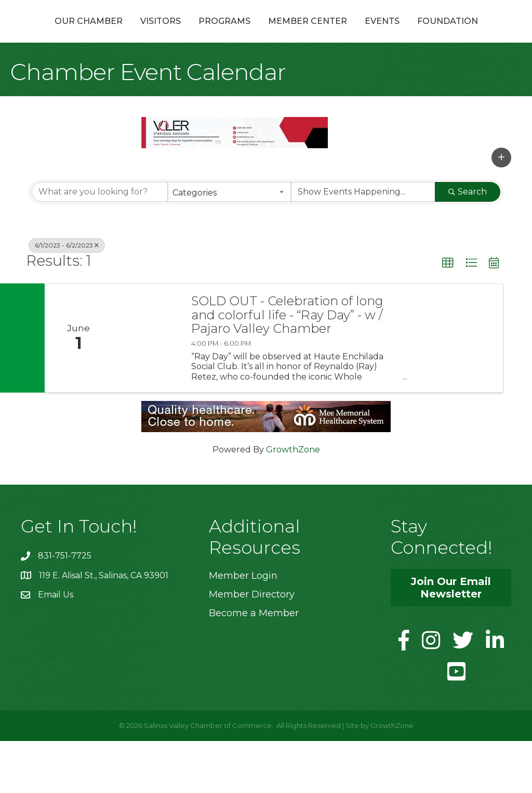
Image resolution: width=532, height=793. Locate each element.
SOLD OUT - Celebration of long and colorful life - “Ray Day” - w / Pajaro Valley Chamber (287, 367)
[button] (501, 210)
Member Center (402, 33)
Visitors (144, 33)
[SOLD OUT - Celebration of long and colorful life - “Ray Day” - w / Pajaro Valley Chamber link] (147, 390)
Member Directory (252, 646)
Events (477, 33)
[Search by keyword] (100, 244)
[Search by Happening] (363, 244)
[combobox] (229, 244)
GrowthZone (293, 502)
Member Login (243, 628)
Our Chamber (72, 33)
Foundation (266, 73)
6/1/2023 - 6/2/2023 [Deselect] (67, 297)
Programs (208, 33)
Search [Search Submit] (468, 244)
